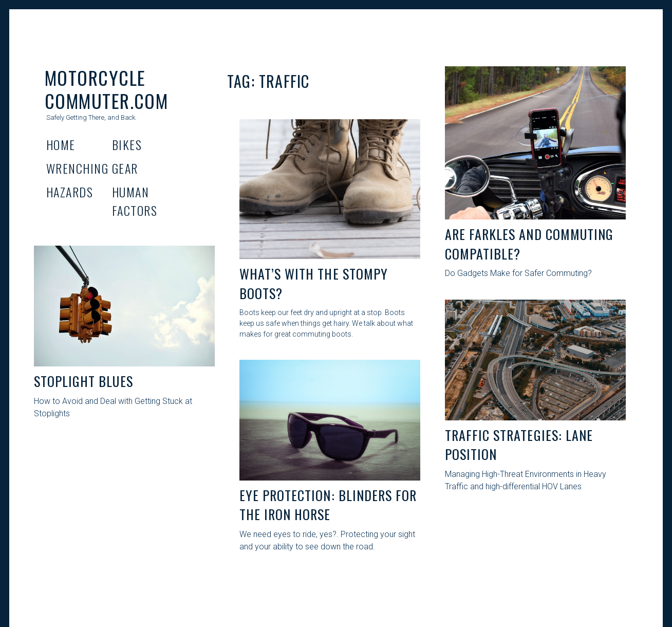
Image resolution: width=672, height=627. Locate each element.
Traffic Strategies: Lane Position (519, 445)
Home (61, 144)
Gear (125, 168)
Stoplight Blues (83, 381)
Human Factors (135, 201)
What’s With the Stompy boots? (314, 283)
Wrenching (77, 168)
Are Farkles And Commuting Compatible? (529, 244)
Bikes (127, 144)
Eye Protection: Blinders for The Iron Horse (328, 505)
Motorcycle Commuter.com (106, 89)
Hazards (70, 192)
